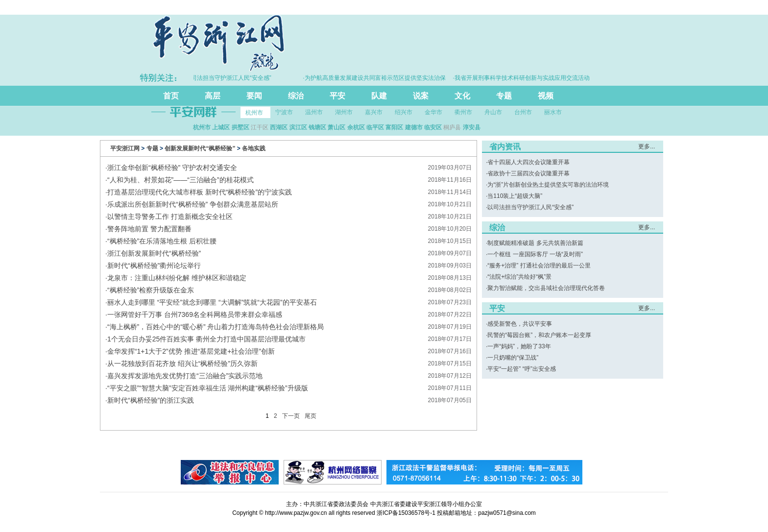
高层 (213, 96)
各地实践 (254, 148)
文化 (462, 96)
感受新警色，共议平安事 (520, 324)
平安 (337, 96)
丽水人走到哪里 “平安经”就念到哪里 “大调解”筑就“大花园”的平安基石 (212, 302)
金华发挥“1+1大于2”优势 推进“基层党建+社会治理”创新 (191, 351)
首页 (171, 96)
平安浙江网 (125, 148)
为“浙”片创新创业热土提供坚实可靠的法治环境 (548, 185)
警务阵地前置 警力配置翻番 (149, 229)
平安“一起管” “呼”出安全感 (521, 369)
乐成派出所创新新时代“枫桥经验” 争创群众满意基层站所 (193, 204)
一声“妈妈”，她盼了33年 (519, 346)
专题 (504, 96)
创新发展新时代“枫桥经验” (200, 148)
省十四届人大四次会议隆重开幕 (528, 162)
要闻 (254, 96)
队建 (379, 96)
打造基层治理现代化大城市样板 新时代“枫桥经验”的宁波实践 (200, 192)
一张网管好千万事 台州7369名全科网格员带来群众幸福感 (195, 314)
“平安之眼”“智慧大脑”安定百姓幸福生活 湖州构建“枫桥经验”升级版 (208, 388)
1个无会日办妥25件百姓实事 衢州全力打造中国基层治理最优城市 (206, 339)
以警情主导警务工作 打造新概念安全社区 (170, 217)
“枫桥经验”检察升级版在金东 (151, 290)
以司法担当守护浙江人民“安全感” (530, 207)
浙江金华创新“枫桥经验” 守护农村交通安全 (172, 168)
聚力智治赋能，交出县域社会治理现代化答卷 (546, 288)
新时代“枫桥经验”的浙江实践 (151, 400)
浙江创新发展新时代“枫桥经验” (154, 253)
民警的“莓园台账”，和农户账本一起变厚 (539, 335)
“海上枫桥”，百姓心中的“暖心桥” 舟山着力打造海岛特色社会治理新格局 (216, 327)
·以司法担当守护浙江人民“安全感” (230, 78)
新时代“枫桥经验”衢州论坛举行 (154, 266)
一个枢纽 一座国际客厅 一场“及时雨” (535, 254)
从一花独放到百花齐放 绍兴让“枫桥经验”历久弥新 (182, 363)
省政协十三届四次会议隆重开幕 (528, 173)
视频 (546, 96)
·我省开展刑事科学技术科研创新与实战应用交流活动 (524, 78)
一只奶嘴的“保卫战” (513, 358)
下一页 (291, 416)
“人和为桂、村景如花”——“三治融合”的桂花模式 (180, 180)
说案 (421, 96)
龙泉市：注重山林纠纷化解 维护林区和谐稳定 (177, 278)
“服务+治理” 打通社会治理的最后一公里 (539, 266)
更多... (647, 146)
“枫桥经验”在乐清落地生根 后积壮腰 (162, 241)
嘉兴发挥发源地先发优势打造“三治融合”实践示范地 (185, 376)
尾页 (311, 416)
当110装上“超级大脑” (515, 196)
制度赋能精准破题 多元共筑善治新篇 (535, 243)
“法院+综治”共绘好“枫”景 (519, 277)
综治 (296, 96)
